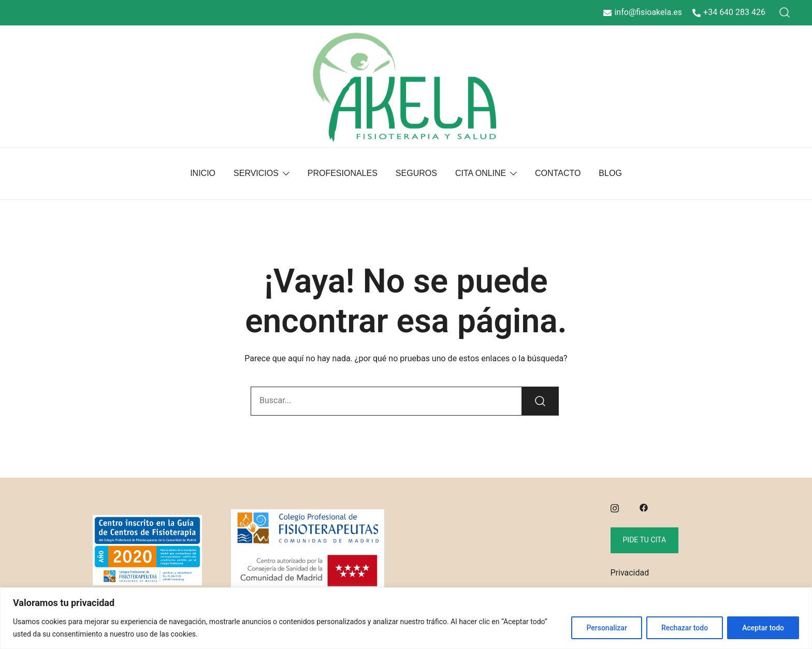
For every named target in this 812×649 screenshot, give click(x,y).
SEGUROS (416, 173)
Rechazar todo (685, 628)
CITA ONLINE (481, 173)
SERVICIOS (256, 173)
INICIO (203, 173)
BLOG (610, 173)
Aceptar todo (763, 628)
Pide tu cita (645, 540)
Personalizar (606, 628)
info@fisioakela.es (643, 12)
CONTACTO (558, 173)
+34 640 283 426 (729, 12)
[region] (406, 618)
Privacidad (630, 573)
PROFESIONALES (343, 173)
